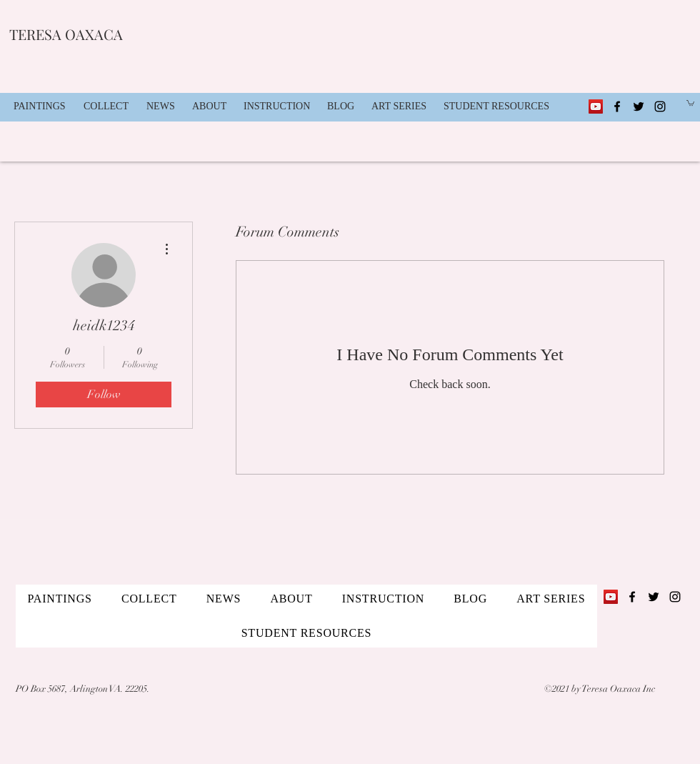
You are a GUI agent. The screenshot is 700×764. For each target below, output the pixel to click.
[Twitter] (639, 106)
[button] (108, 106)
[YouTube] (596, 106)
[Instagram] (660, 106)
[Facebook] (617, 106)
